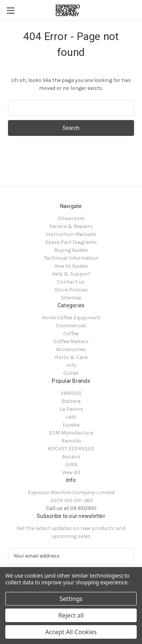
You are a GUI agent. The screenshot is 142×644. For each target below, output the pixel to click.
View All (71, 472)
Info (71, 365)
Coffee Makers (71, 341)
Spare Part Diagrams (71, 242)
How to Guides (71, 266)
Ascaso (71, 457)
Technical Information (71, 258)
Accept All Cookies (71, 632)
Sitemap (71, 298)
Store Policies (71, 290)
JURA (71, 465)
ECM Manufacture (71, 433)
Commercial (71, 326)
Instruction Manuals (71, 234)
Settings (71, 599)
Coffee (71, 334)
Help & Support (71, 274)
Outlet (71, 373)
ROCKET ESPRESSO (71, 449)
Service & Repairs (71, 226)
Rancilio (71, 441)
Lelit (71, 417)
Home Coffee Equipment (71, 318)
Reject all (71, 615)
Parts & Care (71, 357)
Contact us (71, 282)
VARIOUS (71, 393)
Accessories (71, 349)
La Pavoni (71, 409)
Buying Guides (71, 250)
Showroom (71, 218)
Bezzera (71, 401)
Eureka (71, 425)
